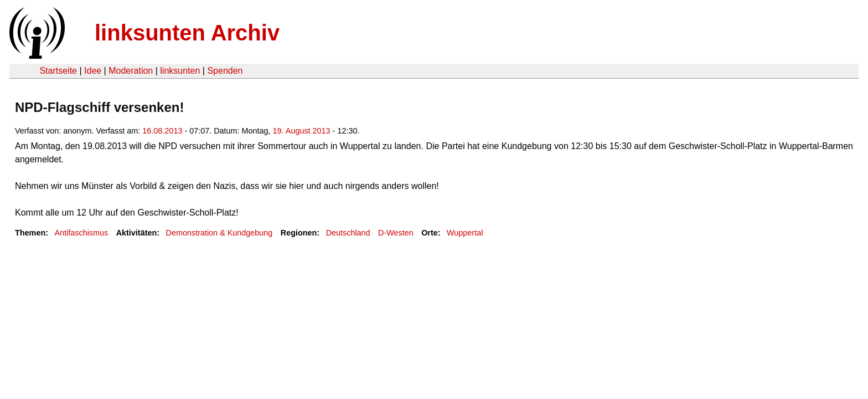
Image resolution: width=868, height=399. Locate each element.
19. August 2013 (302, 131)
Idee (93, 71)
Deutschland (348, 233)
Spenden (225, 71)
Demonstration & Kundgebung (219, 233)
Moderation (131, 71)
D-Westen (396, 233)
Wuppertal (465, 233)
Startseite (58, 71)
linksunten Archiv (187, 33)
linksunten (180, 71)
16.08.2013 (162, 131)
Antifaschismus (81, 233)
